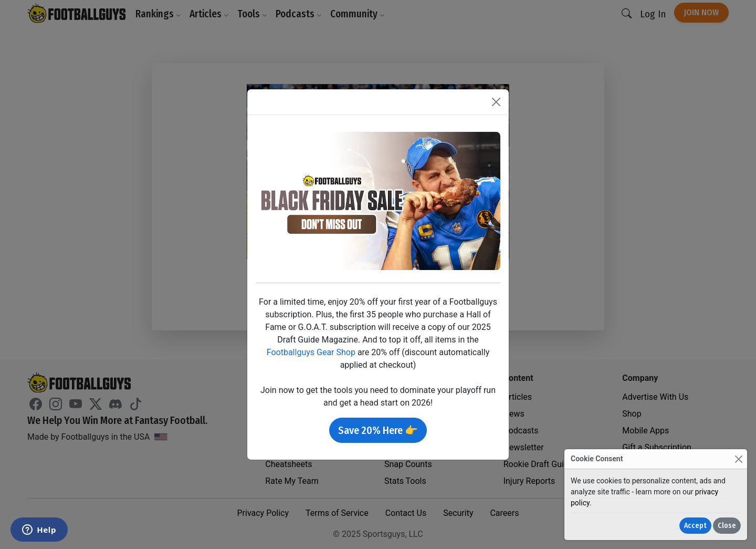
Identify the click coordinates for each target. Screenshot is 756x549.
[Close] (738, 459)
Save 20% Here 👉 (378, 430)
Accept (695, 526)
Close (727, 526)
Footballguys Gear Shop (311, 352)
